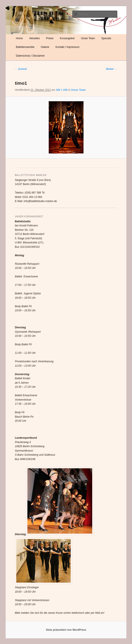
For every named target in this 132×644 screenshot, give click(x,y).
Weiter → (112, 69)
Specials (106, 38)
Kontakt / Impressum (67, 47)
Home (19, 38)
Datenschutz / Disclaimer (30, 56)
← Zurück (21, 69)
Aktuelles (34, 38)
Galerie (45, 47)
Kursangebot (67, 38)
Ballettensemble (25, 47)
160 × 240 (62, 90)
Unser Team (88, 38)
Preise (50, 38)
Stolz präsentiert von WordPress (66, 630)
